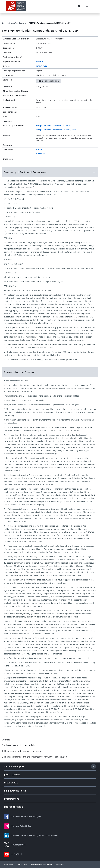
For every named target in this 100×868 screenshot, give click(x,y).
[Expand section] (93, 766)
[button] (50, 172)
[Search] (79, 6)
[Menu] (87, 6)
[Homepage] (3, 23)
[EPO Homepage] (16, 6)
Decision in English (48, 81)
